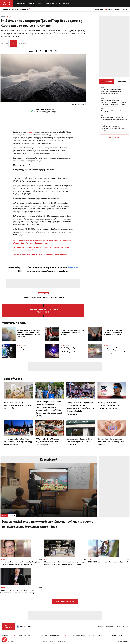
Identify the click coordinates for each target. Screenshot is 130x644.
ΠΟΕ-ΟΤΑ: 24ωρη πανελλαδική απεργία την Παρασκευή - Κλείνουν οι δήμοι (41, 254)
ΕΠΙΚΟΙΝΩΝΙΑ (98, 635)
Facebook (73, 267)
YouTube (64, 271)
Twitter (117, 626)
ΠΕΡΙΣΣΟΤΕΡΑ (114, 137)
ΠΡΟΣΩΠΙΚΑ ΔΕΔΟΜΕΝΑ (51, 635)
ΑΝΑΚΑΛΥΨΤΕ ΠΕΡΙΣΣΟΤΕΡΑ (65, 601)
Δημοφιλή (122, 81)
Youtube (125, 626)
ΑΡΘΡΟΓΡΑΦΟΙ (118, 635)
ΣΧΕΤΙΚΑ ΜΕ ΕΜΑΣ (25, 635)
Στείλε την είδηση (43, 312)
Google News (50, 267)
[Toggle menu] (118, 3)
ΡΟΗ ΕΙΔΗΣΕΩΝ (21, 3)
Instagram (109, 626)
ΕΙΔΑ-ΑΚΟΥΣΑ (64, 3)
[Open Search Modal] (126, 4)
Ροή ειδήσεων (107, 81)
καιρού (29, 132)
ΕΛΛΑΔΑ (41, 3)
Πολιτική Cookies (77, 635)
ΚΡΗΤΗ (4, 516)
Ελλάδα (9, 16)
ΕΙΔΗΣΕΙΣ (6, 635)
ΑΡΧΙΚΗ (3, 16)
